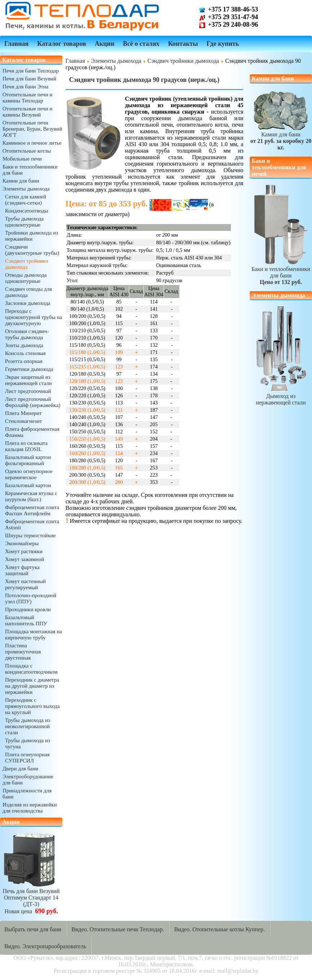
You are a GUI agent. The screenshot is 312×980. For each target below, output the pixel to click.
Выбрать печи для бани (33, 929)
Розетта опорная (24, 361)
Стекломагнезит (24, 421)
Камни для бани (21, 181)
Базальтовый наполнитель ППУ (26, 620)
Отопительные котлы (27, 151)
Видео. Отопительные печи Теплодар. (118, 929)
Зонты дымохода (24, 345)
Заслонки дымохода (28, 303)
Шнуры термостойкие (30, 535)
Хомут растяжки (24, 551)
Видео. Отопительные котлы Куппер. (219, 929)
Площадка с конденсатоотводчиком (31, 669)
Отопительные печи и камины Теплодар (27, 98)
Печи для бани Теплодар (31, 71)
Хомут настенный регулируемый (25, 584)
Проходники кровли (28, 609)
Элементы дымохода (26, 189)
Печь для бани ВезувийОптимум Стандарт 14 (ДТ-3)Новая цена (31, 898)
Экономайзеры (22, 543)
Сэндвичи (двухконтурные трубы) (32, 250)
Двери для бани (20, 769)
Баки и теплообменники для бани (281, 272)
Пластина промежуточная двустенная (23, 652)
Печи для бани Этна (25, 87)
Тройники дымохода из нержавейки (32, 236)
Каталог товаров (62, 44)
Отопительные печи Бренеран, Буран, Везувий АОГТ (32, 129)
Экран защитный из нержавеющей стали (28, 380)
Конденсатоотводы (27, 211)
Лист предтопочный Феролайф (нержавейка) (33, 402)
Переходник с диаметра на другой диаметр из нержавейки (32, 686)
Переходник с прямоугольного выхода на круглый (32, 706)
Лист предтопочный (28, 391)
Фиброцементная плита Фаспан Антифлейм (32, 510)
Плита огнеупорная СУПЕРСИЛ (27, 758)
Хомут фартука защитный (22, 570)
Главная (16, 44)
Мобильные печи (22, 159)
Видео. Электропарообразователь (45, 946)
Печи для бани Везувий (29, 79)
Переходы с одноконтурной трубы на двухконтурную (34, 317)
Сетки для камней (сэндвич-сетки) (26, 200)
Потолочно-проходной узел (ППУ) (31, 598)
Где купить (223, 44)
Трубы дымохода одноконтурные (24, 222)
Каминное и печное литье (32, 143)
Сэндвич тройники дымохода (27, 264)
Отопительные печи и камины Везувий (27, 112)
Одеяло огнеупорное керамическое (29, 474)
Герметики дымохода (29, 369)
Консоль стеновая (25, 353)
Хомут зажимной (24, 559)
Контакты (183, 44)
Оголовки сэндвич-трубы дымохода (27, 334)
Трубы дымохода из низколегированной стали (28, 726)
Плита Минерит (23, 413)
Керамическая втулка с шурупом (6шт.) (31, 496)
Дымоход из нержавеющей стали (281, 396)
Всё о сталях (141, 44)
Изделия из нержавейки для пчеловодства (30, 808)
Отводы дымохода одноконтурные (26, 278)
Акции (104, 44)
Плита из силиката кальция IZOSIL (26, 446)
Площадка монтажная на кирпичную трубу (34, 635)
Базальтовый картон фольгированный (28, 460)
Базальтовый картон (28, 485)
